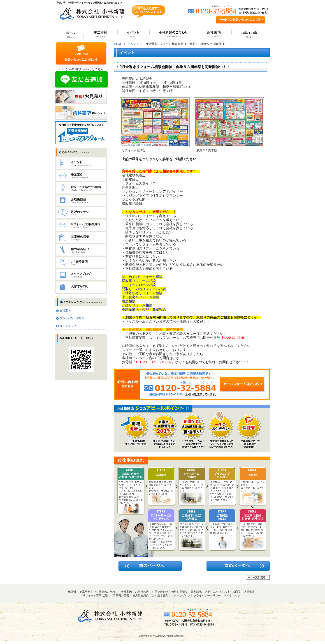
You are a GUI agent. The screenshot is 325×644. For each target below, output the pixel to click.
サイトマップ (68, 326)
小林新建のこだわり (106, 592)
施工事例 (85, 592)
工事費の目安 (121, 596)
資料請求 (196, 592)
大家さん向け (213, 592)
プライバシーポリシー (73, 318)
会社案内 (65, 311)
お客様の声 (142, 592)
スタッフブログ (181, 596)
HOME (118, 44)
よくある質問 (160, 596)
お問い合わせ (160, 592)
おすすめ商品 (232, 592)
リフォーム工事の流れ (96, 596)
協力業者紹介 (141, 596)
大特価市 (249, 592)
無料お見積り (179, 592)
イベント (133, 44)
